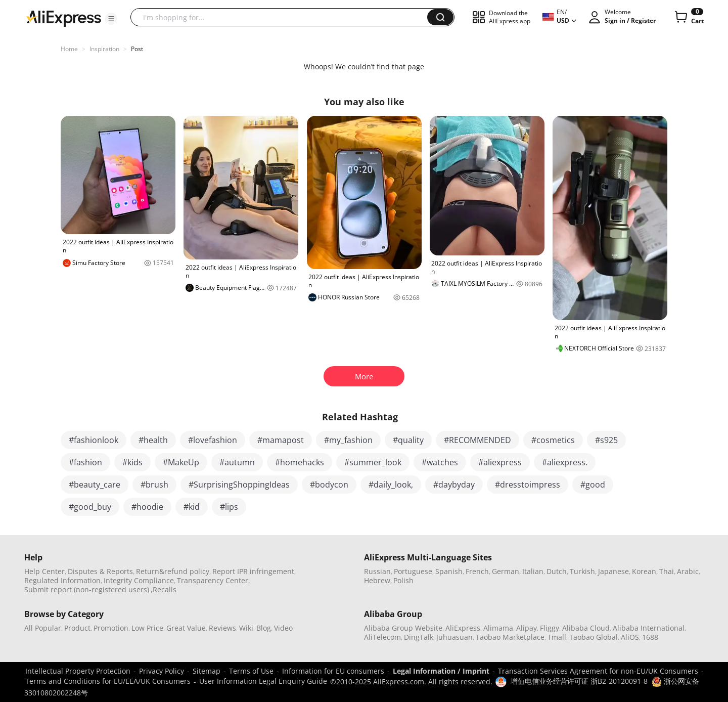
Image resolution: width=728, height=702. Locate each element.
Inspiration (104, 49)
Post (137, 49)
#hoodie (147, 507)
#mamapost (281, 440)
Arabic (688, 571)
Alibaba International (649, 628)
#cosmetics (553, 440)
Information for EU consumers (333, 671)
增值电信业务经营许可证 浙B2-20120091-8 (579, 681)
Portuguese (413, 571)
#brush (154, 485)
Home (69, 49)
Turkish (582, 571)
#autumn (237, 462)
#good (593, 485)
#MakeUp (181, 462)
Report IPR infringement (253, 571)
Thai (667, 571)
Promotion (111, 628)
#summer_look (373, 462)
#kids (132, 462)
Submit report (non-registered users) (87, 589)
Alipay (527, 628)
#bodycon (329, 485)
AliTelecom (382, 637)
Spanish (449, 571)
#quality (408, 440)
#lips (229, 507)
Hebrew (377, 580)
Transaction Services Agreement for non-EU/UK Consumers (598, 671)
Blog (264, 628)
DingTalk (419, 637)
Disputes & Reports (100, 571)
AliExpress (463, 628)
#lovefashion (213, 440)
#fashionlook (94, 440)
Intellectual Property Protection (78, 671)
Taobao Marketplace (510, 637)
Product (77, 628)
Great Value (186, 628)
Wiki (246, 628)
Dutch (557, 571)
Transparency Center (213, 580)
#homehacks (300, 462)
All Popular (43, 628)
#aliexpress (500, 462)
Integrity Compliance (139, 580)
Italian (533, 571)
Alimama (498, 628)
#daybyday (454, 485)
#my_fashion (348, 440)
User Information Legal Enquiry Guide (263, 681)
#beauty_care (95, 485)
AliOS (630, 637)
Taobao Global (594, 637)
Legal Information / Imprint (441, 671)
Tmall (557, 637)
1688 (650, 637)
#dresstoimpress (528, 485)
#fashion (85, 462)
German (506, 571)
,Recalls (164, 589)
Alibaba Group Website (403, 628)
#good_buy (90, 507)
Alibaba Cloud (586, 628)
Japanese (613, 571)
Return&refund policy (173, 571)
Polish (403, 580)
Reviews (222, 628)
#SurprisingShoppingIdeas (239, 485)
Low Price (147, 628)
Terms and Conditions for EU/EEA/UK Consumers (108, 681)
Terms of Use (251, 671)
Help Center (44, 571)
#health (153, 440)
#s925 (606, 440)
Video (283, 628)
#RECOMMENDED (477, 440)
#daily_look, (391, 485)
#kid (192, 507)
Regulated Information (62, 580)
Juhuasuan (454, 637)
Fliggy (550, 628)
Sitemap (207, 671)
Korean (644, 571)
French (477, 571)
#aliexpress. (565, 462)
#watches (440, 462)
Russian (377, 571)
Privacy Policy (162, 671)
